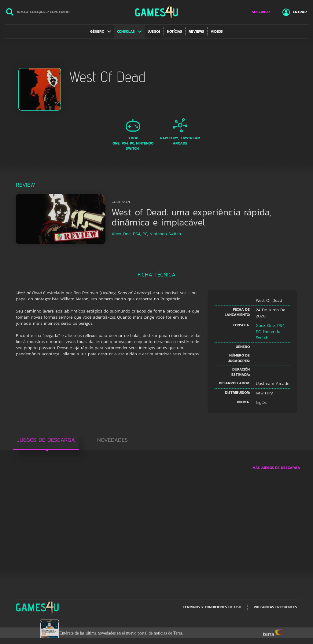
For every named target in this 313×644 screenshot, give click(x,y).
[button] (101, 31)
